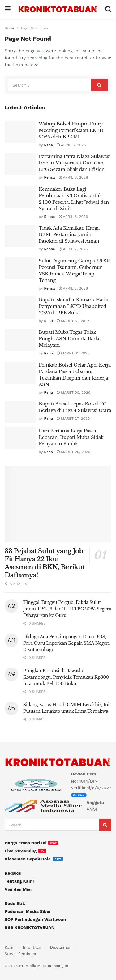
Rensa (49, 177)
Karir (9, 947)
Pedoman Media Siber (28, 911)
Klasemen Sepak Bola (28, 859)
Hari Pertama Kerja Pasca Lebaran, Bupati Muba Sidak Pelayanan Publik (71, 437)
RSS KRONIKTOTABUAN (30, 927)
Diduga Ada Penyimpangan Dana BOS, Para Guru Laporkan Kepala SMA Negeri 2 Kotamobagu (66, 643)
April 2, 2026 (73, 249)
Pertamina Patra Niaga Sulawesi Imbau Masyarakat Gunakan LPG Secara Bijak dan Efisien (75, 163)
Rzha (48, 145)
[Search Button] (100, 85)
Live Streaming (21, 851)
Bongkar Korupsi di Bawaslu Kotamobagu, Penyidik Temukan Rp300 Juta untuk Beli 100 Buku (66, 677)
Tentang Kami (19, 881)
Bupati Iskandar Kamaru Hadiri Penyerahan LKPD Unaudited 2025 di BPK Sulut (75, 306)
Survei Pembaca (20, 954)
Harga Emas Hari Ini (26, 843)
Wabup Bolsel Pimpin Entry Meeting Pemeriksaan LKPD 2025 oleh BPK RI (71, 130)
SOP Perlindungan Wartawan (35, 919)
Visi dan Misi (18, 889)
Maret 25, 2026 (73, 452)
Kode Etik (15, 903)
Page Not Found (35, 28)
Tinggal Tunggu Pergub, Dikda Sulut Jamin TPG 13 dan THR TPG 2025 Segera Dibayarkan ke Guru (67, 609)
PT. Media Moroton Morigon (43, 966)
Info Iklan (32, 947)
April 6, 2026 (71, 145)
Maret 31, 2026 (73, 321)
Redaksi (13, 873)
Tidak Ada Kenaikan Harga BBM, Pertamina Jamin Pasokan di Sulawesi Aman (69, 234)
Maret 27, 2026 (73, 418)
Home (10, 28)
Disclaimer (60, 947)
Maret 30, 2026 (73, 392)
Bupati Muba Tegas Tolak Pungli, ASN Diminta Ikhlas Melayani (70, 339)
